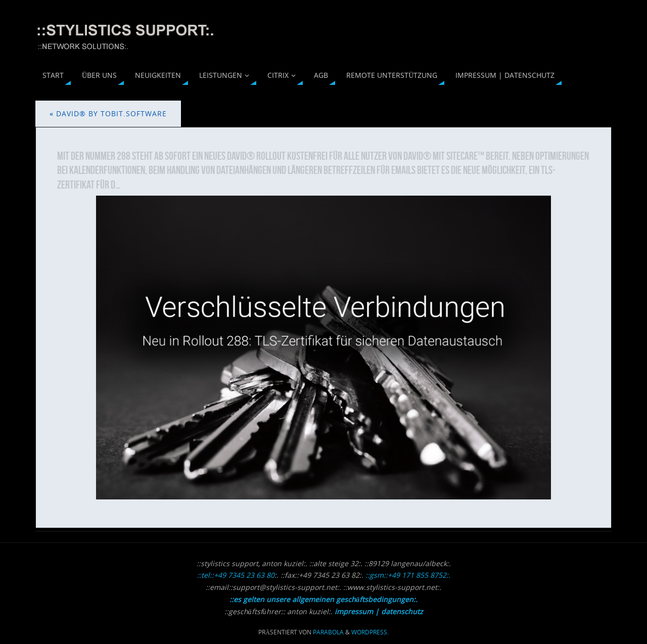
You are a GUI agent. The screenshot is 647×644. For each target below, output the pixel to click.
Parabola (328, 632)
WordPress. (370, 632)
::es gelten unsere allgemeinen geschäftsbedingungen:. (323, 599)
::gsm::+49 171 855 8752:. (408, 575)
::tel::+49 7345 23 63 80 (236, 575)
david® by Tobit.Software (108, 113)
